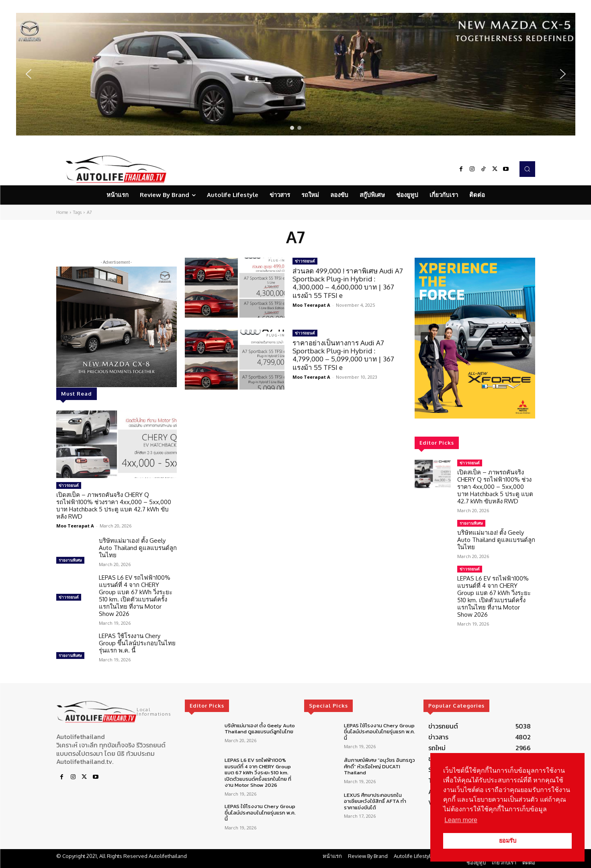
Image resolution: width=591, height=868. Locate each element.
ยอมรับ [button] (508, 841)
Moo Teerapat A (75, 526)
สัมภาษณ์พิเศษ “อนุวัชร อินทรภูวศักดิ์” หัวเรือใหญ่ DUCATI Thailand (379, 766)
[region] (296, 74)
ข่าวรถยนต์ (69, 485)
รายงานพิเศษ (70, 560)
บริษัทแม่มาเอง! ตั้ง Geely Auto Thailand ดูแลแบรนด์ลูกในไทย (138, 548)
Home (62, 212)
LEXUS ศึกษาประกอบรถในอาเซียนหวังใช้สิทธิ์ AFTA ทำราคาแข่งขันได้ (375, 801)
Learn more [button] (461, 820)
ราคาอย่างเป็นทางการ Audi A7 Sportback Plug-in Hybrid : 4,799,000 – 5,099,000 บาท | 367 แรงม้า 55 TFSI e (343, 355)
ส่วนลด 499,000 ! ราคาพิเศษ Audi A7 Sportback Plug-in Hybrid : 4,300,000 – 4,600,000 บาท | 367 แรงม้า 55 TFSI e (348, 283)
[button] (296, 74)
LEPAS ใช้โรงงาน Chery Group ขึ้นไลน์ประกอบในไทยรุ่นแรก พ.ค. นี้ (137, 643)
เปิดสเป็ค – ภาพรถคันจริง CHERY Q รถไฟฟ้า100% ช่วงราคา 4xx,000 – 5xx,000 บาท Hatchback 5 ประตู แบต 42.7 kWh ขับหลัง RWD (114, 506)
